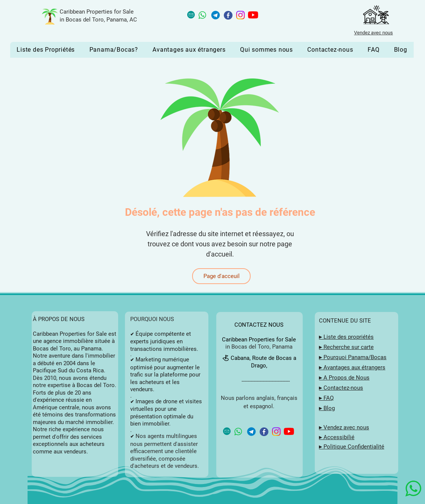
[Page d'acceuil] (221, 276)
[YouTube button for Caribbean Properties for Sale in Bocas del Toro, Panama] (253, 15)
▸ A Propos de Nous (344, 378)
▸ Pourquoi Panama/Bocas (353, 357)
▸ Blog (327, 408)
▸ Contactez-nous (341, 388)
